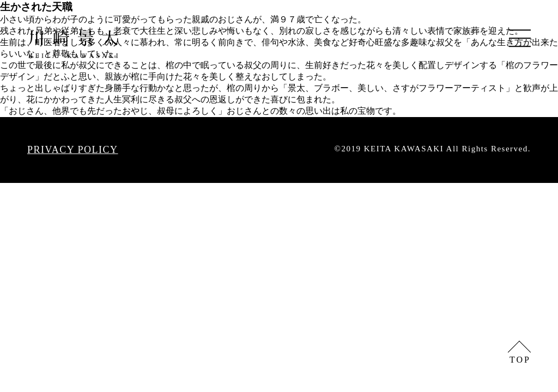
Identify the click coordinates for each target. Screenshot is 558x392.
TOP (520, 360)
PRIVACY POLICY (73, 150)
